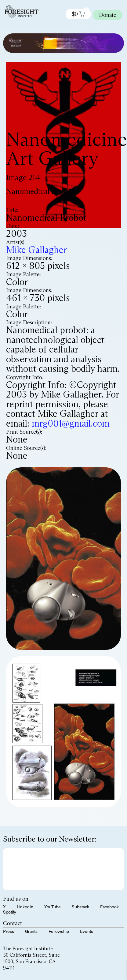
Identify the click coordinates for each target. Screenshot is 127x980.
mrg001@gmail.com (71, 423)
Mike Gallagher (36, 250)
